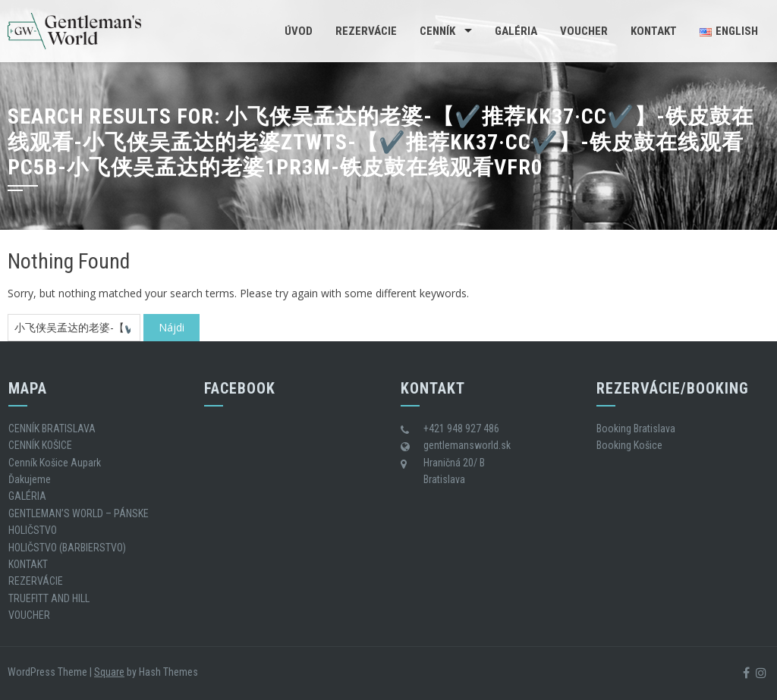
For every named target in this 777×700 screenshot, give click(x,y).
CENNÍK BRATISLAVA (52, 428)
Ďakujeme (30, 479)
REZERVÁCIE (366, 31)
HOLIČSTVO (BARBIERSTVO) (67, 548)
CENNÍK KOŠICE (40, 445)
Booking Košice (629, 445)
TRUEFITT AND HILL (49, 598)
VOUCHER (584, 31)
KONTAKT (654, 31)
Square (109, 672)
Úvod (299, 31)
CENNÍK (437, 31)
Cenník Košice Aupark (55, 463)
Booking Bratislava (636, 428)
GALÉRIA (516, 31)
